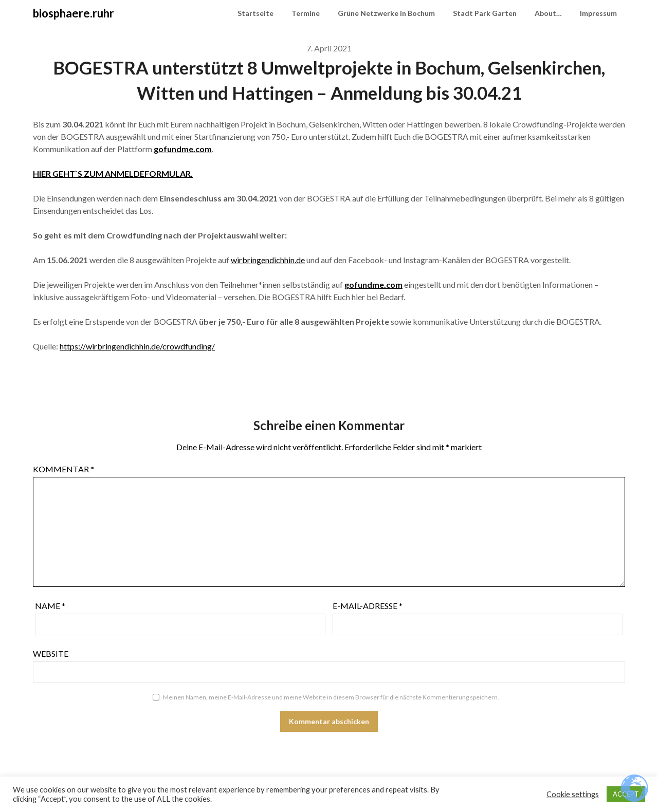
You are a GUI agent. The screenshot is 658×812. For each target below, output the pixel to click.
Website (51, 653)
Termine (306, 13)
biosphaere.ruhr (74, 13)
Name (50, 606)
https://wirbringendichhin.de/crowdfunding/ (137, 346)
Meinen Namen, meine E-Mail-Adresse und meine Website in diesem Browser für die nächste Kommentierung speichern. (331, 697)
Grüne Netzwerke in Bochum (386, 13)
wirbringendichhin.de (268, 260)
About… (548, 13)
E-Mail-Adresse (368, 606)
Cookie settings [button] (573, 794)
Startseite (255, 13)
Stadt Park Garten (485, 13)
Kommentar (63, 469)
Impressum (598, 13)
